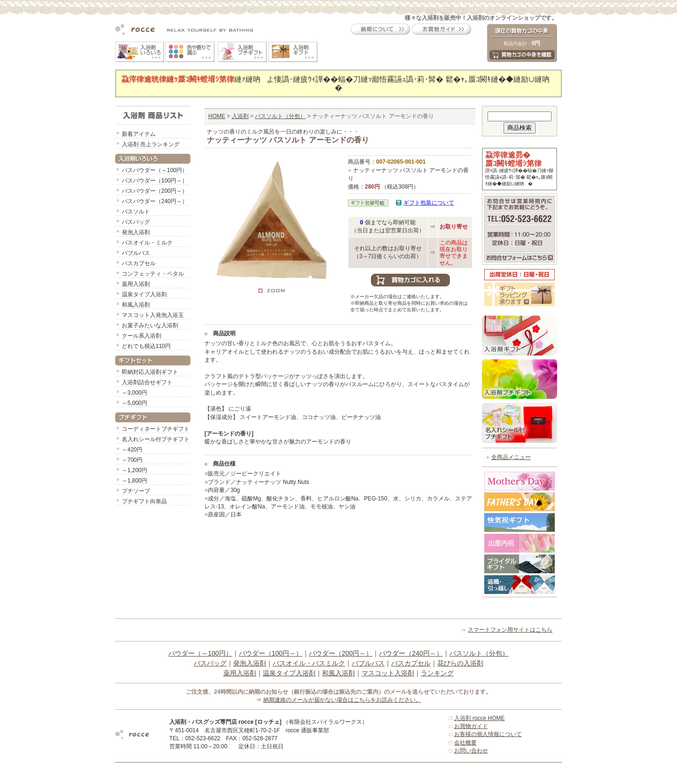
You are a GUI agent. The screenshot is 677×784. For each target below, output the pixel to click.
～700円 (132, 460)
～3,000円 (134, 393)
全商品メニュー (511, 457)
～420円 (132, 450)
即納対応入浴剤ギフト (150, 372)
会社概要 (465, 743)
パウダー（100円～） (271, 653)
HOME (217, 116)
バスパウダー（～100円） (155, 170)
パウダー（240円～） (411, 653)
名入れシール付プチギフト (156, 439)
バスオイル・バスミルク (309, 663)
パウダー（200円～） (341, 653)
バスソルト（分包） (280, 116)
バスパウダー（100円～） (155, 181)
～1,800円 (134, 481)
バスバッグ (136, 222)
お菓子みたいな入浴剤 (150, 325)
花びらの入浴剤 (460, 663)
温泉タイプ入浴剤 (144, 294)
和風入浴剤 (136, 305)
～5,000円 (134, 403)
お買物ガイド (471, 726)
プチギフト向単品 (144, 501)
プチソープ (136, 491)
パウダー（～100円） (200, 653)
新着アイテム (139, 134)
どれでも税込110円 (146, 346)
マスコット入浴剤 (388, 673)
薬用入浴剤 (136, 284)
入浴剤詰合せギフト (147, 382)
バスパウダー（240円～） (155, 201)
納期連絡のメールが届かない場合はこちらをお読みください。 (342, 700)
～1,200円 (134, 470)
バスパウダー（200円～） (155, 191)
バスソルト (136, 212)
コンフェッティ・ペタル (153, 274)
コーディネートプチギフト (156, 429)
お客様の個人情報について (488, 734)
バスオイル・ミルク (147, 243)
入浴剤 (240, 116)
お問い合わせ (471, 751)
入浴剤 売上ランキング (151, 144)
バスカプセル (139, 263)
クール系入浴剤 (142, 336)
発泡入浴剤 (136, 232)
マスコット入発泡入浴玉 (153, 315)
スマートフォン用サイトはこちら (510, 630)
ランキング (437, 673)
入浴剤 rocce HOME (480, 718)
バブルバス (136, 253)
